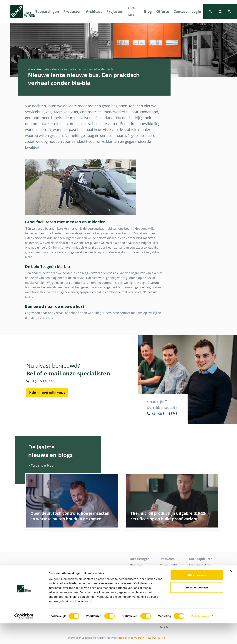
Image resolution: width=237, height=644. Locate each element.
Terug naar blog (41, 465)
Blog (148, 11)
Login (196, 11)
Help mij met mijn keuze (47, 392)
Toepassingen (47, 11)
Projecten (115, 11)
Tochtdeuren (197, 581)
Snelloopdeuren (199, 570)
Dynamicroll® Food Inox (168, 583)
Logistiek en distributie (137, 583)
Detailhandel (137, 570)
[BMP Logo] (23, 12)
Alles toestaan (197, 596)
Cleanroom (136, 565)
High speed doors (200, 565)
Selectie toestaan (197, 608)
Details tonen (200, 637)
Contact (180, 11)
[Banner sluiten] (231, 592)
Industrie (135, 575)
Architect (94, 11)
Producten (72, 11)
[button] (229, 11)
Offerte (163, 11)
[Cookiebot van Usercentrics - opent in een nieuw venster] (24, 637)
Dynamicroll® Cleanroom (168, 573)
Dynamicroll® (168, 565)
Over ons (132, 11)
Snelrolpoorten (199, 575)
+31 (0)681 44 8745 (162, 414)
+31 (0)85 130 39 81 (41, 381)
